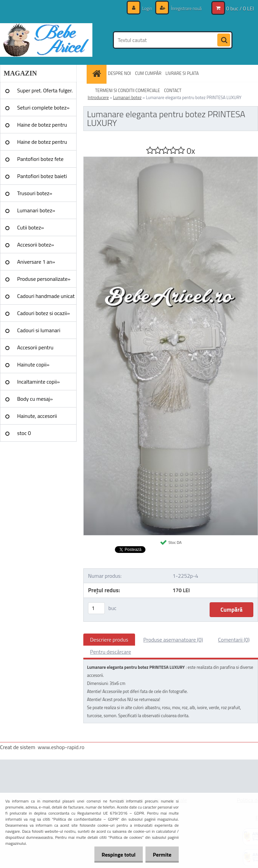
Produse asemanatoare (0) (173, 640)
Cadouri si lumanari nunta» (39, 333)
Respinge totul (115, 855)
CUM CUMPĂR (148, 73)
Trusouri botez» (35, 193)
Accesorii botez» (36, 245)
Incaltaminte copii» (38, 382)
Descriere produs (109, 640)
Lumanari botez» (36, 210)
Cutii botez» (31, 227)
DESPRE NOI (119, 73)
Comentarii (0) (234, 640)
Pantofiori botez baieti (42, 176)
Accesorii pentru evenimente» (35, 350)
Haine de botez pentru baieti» (42, 144)
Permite (161, 855)
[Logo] (46, 40)
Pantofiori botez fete (40, 159)
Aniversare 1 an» (36, 262)
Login (144, 8)
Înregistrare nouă (184, 8)
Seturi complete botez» (43, 107)
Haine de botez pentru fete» (42, 127)
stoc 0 (24, 433)
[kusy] (96, 608)
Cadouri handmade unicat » (46, 298)
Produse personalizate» (44, 279)
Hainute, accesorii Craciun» (37, 418)
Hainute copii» (33, 364)
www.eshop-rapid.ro (61, 747)
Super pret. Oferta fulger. (45, 90)
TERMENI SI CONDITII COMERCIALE (127, 90)
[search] (224, 40)
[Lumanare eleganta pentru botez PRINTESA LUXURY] (171, 160)
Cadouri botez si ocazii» (44, 313)
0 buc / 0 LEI (240, 8)
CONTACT (173, 90)
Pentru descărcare (111, 652)
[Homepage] (97, 73)
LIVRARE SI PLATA (182, 73)
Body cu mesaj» (35, 399)
